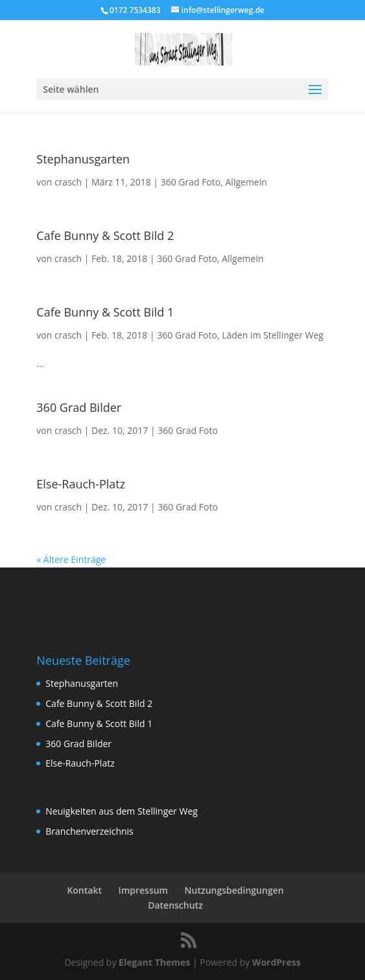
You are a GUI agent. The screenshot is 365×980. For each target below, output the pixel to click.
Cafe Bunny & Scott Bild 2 (105, 235)
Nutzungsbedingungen (234, 890)
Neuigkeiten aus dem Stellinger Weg (122, 811)
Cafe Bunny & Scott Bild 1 (105, 312)
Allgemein (246, 182)
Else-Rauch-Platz (81, 484)
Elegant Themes (154, 962)
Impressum (143, 890)
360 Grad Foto (191, 182)
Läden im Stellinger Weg (273, 335)
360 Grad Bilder (79, 407)
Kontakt (84, 890)
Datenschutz (175, 905)
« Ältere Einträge (71, 559)
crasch (68, 182)
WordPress (277, 962)
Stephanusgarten (83, 159)
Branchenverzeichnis (89, 831)
